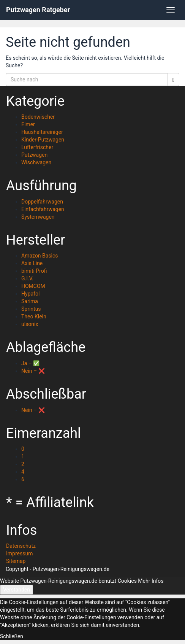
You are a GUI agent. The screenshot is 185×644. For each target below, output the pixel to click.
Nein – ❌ (33, 371)
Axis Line (32, 263)
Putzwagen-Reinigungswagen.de (71, 569)
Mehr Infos (151, 581)
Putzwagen (34, 155)
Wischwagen (36, 162)
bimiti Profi (34, 271)
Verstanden (17, 590)
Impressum (19, 553)
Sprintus (31, 309)
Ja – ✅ (30, 363)
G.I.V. (27, 278)
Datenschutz (21, 546)
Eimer (28, 124)
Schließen (12, 636)
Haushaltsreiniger (42, 132)
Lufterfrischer (37, 147)
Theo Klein (34, 316)
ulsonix (30, 324)
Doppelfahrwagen (42, 202)
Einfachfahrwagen (43, 209)
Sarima (30, 301)
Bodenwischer (38, 117)
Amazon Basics (40, 256)
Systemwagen (38, 217)
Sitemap (16, 561)
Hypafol (30, 294)
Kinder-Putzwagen (43, 140)
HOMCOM (33, 286)
